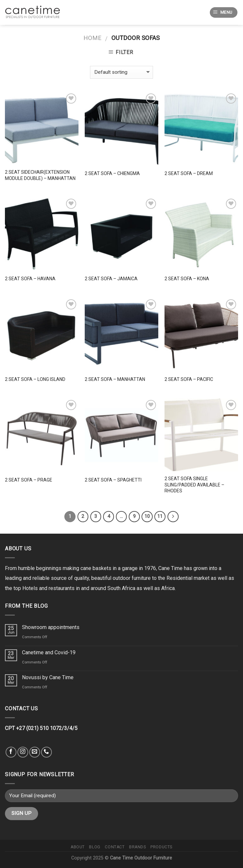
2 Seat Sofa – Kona (187, 279)
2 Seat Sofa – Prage (29, 480)
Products (161, 847)
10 (147, 516)
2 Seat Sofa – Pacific (189, 379)
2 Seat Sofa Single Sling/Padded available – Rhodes (194, 484)
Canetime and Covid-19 (49, 652)
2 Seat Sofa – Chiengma (112, 173)
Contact (115, 847)
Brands (138, 847)
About (78, 847)
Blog (95, 847)
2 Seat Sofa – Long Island (35, 379)
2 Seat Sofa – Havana (30, 279)
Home (92, 38)
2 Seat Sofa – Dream (189, 173)
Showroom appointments (51, 627)
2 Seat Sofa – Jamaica (111, 279)
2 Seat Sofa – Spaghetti (113, 480)
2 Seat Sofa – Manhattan (115, 379)
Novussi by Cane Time (48, 677)
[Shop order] (121, 72)
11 (160, 516)
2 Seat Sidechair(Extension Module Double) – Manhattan (40, 175)
